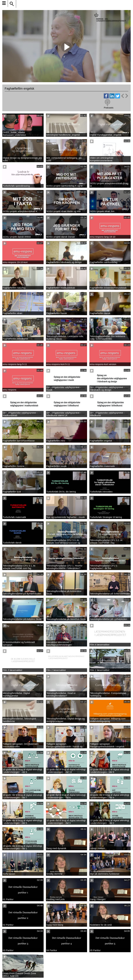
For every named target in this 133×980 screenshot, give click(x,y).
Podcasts (109, 108)
